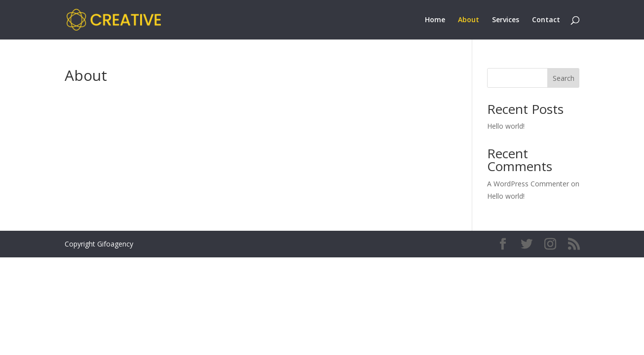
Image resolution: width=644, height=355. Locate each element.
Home (435, 20)
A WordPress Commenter (528, 184)
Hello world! (506, 126)
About (469, 20)
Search (564, 78)
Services (506, 20)
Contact (546, 20)
